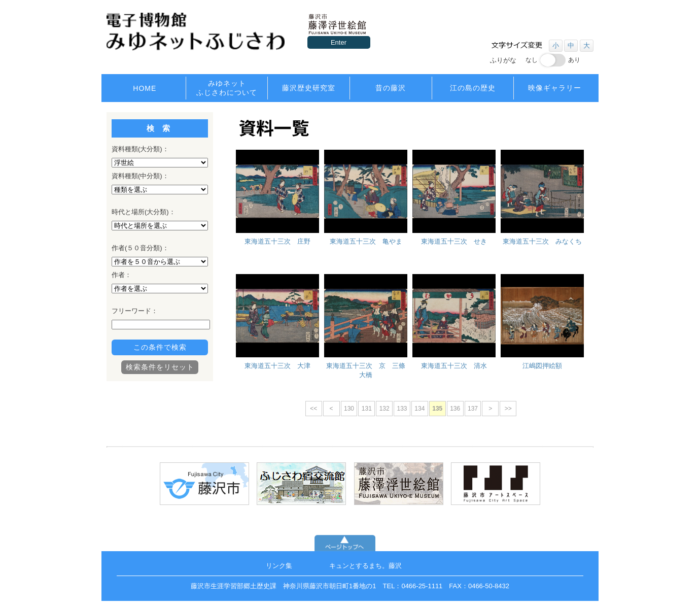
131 (366, 409)
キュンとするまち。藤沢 (365, 566)
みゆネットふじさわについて (227, 88)
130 (348, 409)
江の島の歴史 (473, 88)
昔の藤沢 (391, 88)
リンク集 (279, 566)
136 (455, 409)
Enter (339, 42)
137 (473, 409)
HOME (145, 88)
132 (384, 409)
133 (402, 409)
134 (419, 409)
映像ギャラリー (555, 88)
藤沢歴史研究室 (309, 88)
